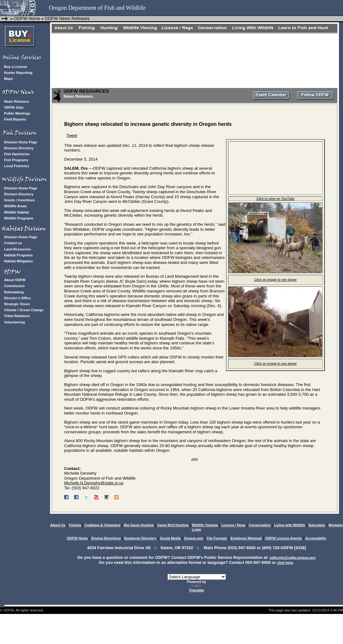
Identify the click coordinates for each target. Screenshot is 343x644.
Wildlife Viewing (205, 525)
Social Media (170, 538)
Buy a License (16, 67)
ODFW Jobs (14, 107)
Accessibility (316, 538)
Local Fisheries (17, 166)
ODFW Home (26, 18)
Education (317, 525)
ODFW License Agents (284, 538)
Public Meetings (17, 113)
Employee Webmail (246, 538)
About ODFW (15, 280)
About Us (58, 525)
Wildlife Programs (19, 218)
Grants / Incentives (19, 200)
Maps (8, 79)
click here (285, 563)
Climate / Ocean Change (24, 310)
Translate (197, 588)
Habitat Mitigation (18, 261)
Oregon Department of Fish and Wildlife (97, 8)
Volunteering (14, 322)
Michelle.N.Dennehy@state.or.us (94, 483)
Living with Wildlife (290, 525)
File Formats (217, 538)
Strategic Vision (17, 304)
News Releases (17, 101)
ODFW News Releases (67, 18)
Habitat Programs (18, 255)
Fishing (75, 525)
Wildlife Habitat (16, 212)
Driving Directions (106, 538)
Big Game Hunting (139, 525)
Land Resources (18, 249)
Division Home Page (21, 142)
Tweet (72, 135)
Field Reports (15, 119)
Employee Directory (140, 538)
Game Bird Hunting (173, 525)
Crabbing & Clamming (102, 525)
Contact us (13, 243)
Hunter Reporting (18, 73)
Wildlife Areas (15, 206)
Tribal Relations (17, 316)
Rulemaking (14, 292)
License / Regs (233, 525)
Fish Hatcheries (17, 154)
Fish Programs (16, 160)
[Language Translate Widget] (197, 577)
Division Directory (19, 148)
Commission (14, 286)
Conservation (260, 525)
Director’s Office (18, 298)
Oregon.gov (194, 538)
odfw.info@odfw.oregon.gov (292, 558)
